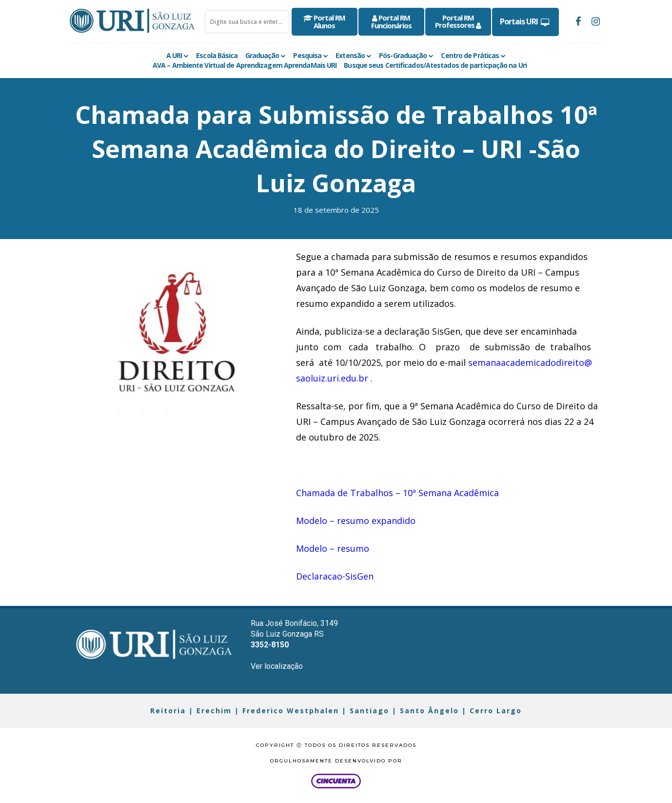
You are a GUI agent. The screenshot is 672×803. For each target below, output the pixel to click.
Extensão (350, 55)
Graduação (262, 55)
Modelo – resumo (333, 548)
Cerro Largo (496, 711)
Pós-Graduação (403, 55)
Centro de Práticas (470, 55)
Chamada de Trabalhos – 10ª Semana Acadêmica (397, 493)
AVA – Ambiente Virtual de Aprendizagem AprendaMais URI (245, 65)
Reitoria (168, 711)
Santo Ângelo (429, 711)
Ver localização (277, 666)
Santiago (369, 711)
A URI (174, 55)
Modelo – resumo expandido (356, 521)
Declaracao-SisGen (335, 576)
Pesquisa (307, 55)
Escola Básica (217, 55)
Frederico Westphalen (291, 711)
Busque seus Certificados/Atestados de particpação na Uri (435, 65)
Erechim (214, 711)
